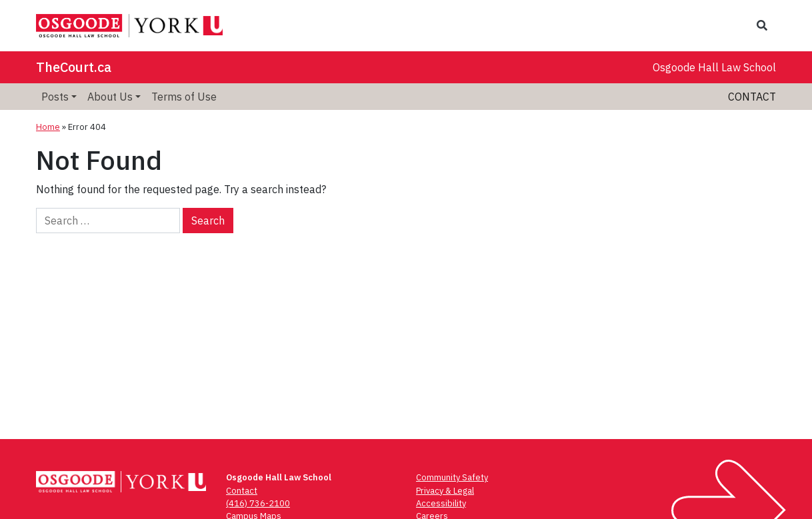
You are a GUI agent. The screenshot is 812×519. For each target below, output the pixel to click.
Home (48, 127)
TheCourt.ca (74, 67)
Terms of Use (184, 97)
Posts (55, 97)
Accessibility (441, 503)
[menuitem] (59, 97)
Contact (752, 97)
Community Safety (452, 477)
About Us (110, 97)
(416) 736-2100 (258, 503)
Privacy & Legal (445, 491)
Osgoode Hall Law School (714, 67)
